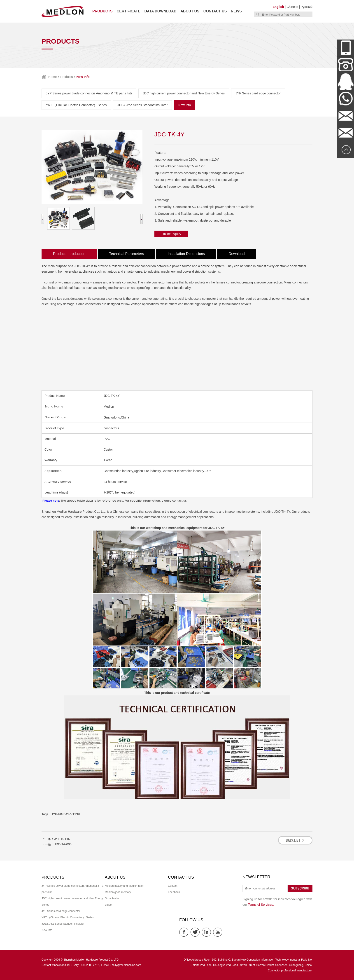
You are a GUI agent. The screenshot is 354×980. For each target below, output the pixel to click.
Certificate (129, 11)
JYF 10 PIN (62, 839)
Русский (307, 7)
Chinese (292, 7)
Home (52, 77)
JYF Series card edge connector (258, 93)
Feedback (174, 892)
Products (102, 11)
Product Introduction (69, 254)
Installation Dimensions (186, 254)
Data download (160, 11)
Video (108, 905)
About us (190, 11)
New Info (185, 105)
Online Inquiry (171, 234)
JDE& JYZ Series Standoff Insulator (142, 105)
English (278, 7)
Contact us (215, 11)
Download (237, 254)
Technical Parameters (127, 254)
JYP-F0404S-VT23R (66, 814)
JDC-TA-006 (63, 844)
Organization (112, 898)
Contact (173, 886)
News (236, 11)
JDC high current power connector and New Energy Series (184, 93)
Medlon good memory (118, 892)
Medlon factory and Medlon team (125, 886)
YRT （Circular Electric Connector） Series (76, 105)
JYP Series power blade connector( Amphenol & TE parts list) (89, 93)
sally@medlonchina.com (126, 965)
